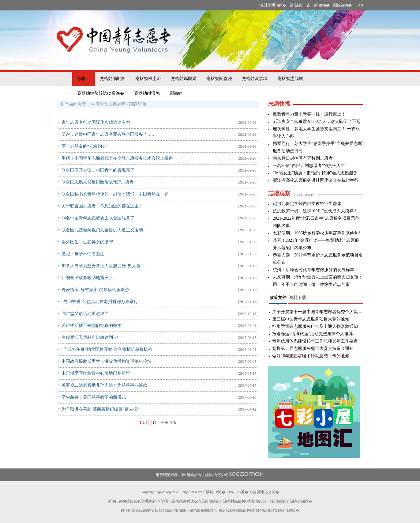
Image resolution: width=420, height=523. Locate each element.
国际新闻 (137, 104)
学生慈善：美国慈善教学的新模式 (94, 397)
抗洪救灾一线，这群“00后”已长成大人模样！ (315, 211)
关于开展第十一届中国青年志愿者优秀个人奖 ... (317, 312)
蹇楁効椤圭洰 (148, 79)
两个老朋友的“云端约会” (85, 146)
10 (155, 423)
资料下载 (298, 298)
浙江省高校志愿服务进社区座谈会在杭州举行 (316, 180)
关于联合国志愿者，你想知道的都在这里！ (102, 206)
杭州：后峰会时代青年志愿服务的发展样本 (313, 270)
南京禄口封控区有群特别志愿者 (303, 158)
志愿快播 (279, 104)
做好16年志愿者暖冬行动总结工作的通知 (311, 356)
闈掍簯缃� (343, 5)
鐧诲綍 (176, 93)
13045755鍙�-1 (239, 492)
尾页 (173, 423)
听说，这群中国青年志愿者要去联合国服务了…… (109, 134)
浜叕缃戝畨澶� (266, 492)
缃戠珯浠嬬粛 (167, 475)
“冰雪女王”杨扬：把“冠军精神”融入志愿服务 (315, 173)
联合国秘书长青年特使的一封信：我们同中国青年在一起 (115, 194)
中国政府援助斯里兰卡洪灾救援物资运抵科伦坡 (107, 361)
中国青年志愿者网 (108, 104)
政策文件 (278, 298)
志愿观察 (279, 193)
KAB (359, 5)
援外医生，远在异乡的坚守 (87, 242)
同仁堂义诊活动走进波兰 (85, 314)
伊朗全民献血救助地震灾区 (87, 278)
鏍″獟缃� (322, 5)
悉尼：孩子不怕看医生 (83, 254)
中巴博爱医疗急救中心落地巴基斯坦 (96, 373)
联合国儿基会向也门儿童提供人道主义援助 (102, 230)
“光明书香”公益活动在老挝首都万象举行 (100, 302)
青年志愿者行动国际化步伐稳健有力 (96, 122)
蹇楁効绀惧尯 (147, 93)
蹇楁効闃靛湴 (219, 79)
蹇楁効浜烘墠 (255, 79)
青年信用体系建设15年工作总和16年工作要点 (315, 341)
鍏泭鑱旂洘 (191, 475)
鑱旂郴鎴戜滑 (216, 475)
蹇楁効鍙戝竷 (290, 79)
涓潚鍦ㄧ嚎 (300, 5)
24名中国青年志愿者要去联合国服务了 (98, 218)
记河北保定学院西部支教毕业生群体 (307, 204)
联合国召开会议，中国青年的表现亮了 (98, 170)
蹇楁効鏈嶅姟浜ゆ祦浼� (101, 93)
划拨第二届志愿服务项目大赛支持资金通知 (313, 349)
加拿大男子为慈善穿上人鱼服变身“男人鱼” (102, 266)
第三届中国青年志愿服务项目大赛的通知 (311, 319)
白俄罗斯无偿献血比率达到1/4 (90, 337)
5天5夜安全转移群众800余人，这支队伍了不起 (317, 121)
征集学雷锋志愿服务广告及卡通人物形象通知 (315, 326)
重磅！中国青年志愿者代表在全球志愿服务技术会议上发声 (117, 158)
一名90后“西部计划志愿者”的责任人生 (309, 166)
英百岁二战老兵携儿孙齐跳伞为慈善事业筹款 (104, 385)
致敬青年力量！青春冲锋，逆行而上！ (309, 114)
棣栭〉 (84, 79)
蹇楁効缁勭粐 (113, 79)
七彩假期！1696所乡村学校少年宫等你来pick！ (317, 233)
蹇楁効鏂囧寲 (184, 79)
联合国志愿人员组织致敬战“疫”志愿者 (98, 182)
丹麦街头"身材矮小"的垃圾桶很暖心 (95, 290)
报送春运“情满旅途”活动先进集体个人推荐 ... (315, 334)
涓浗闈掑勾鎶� (273, 5)
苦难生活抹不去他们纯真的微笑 (92, 326)
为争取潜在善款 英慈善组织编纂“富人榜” (100, 409)
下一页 (163, 423)
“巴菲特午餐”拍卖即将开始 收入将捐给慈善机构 (107, 349)
